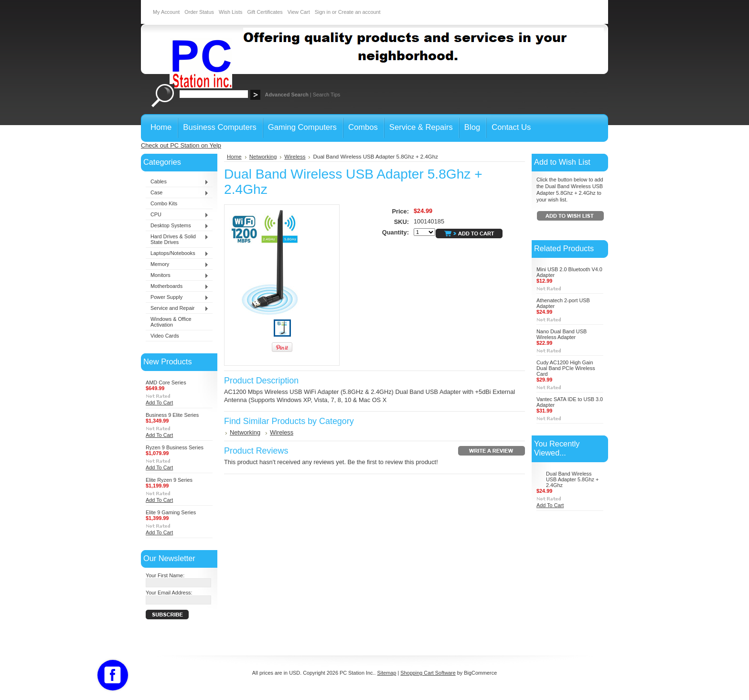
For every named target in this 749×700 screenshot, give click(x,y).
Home (234, 157)
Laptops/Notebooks (177, 254)
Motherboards (177, 286)
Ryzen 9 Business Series (175, 447)
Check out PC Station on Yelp (181, 145)
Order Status (199, 12)
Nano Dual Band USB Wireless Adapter (562, 334)
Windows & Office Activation (171, 322)
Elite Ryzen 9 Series (169, 480)
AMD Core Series (166, 382)
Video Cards (165, 336)
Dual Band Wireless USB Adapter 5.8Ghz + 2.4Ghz (572, 479)
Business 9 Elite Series (172, 415)
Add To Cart (159, 403)
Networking (263, 157)
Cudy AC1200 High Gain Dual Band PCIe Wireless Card (566, 368)
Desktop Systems (177, 226)
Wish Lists (231, 12)
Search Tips (326, 95)
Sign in (323, 12)
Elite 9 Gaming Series (171, 512)
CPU (177, 215)
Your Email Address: (169, 593)
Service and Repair (177, 308)
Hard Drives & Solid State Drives (177, 239)
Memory (177, 265)
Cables (177, 182)
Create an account (359, 12)
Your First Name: (165, 575)
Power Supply (177, 297)
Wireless (295, 157)
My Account (166, 12)
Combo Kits (164, 203)
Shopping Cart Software (428, 673)
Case (177, 193)
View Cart (299, 12)
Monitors (177, 276)
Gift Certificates (265, 12)
